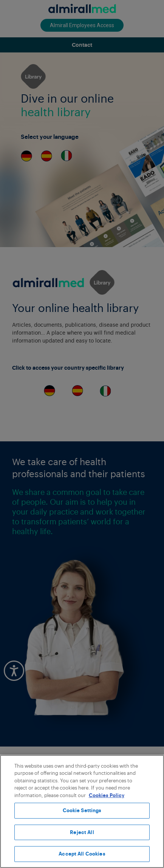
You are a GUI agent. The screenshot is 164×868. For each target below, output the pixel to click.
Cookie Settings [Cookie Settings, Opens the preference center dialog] (82, 810)
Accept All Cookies (82, 854)
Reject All (82, 832)
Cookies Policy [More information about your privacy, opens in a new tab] (107, 795)
